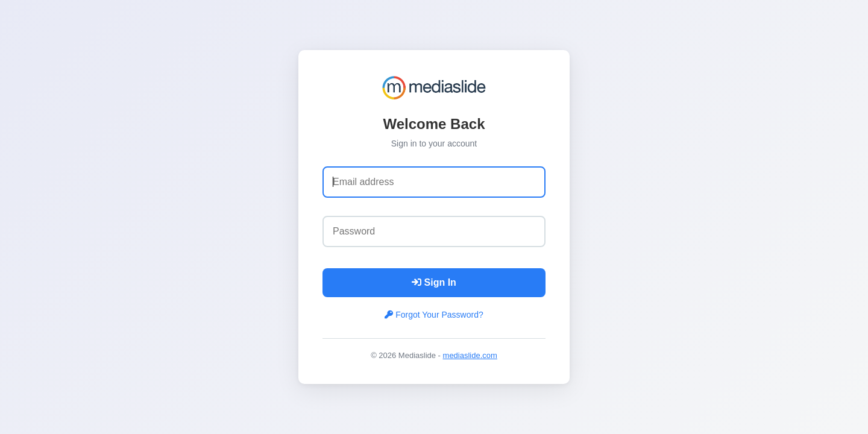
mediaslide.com (470, 355)
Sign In (434, 282)
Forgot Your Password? (434, 315)
